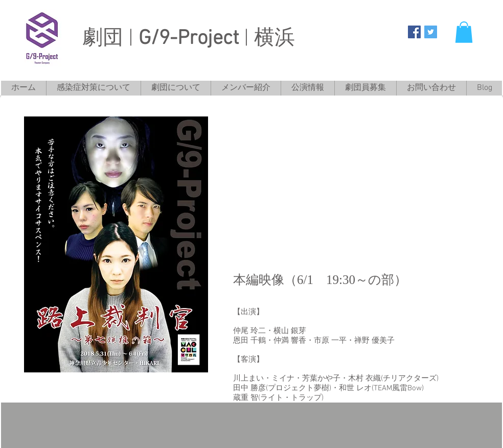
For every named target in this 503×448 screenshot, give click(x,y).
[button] (464, 32)
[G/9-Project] (414, 32)
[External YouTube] (356, 187)
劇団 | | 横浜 (189, 39)
